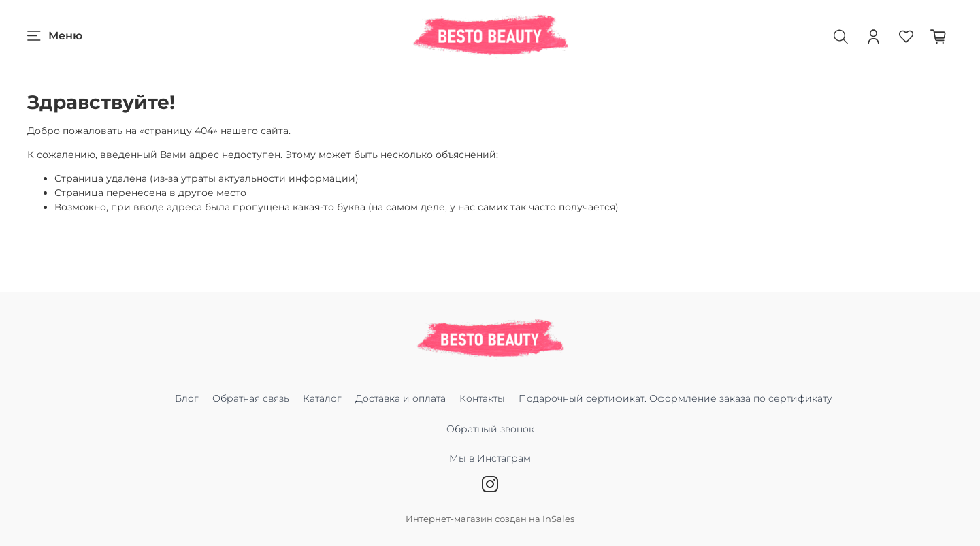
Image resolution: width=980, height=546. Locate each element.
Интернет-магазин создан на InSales (490, 519)
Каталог (322, 398)
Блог (187, 398)
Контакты (482, 398)
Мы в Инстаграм (490, 465)
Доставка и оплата (401, 398)
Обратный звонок (490, 429)
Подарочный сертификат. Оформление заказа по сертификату (675, 398)
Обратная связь (251, 398)
